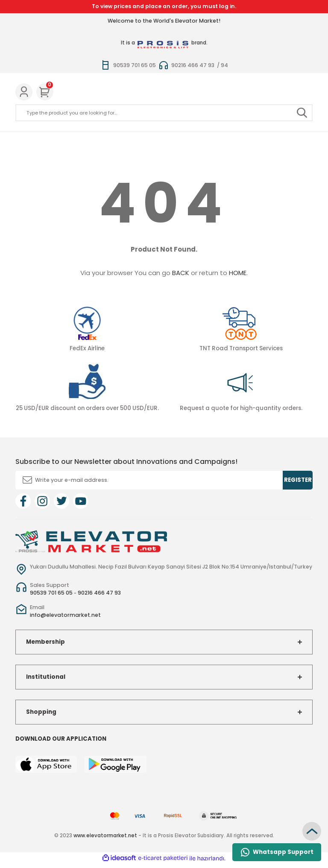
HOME (238, 273)
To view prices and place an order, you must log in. (164, 6)
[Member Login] (24, 92)
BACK (181, 273)
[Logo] (91, 541)
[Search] (164, 113)
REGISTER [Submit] (298, 480)
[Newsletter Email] (164, 480)
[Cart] (45, 92)
